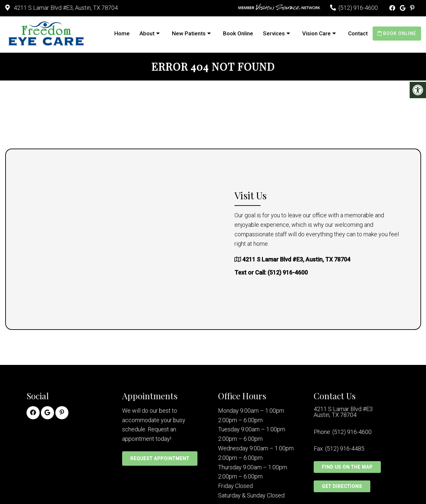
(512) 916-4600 (358, 8)
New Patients (189, 33)
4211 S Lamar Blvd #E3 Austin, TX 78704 (343, 412)
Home (122, 33)
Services (274, 33)
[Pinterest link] (412, 8)
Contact (358, 33)
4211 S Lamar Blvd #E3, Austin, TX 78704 (65, 8)
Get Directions (342, 486)
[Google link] (403, 8)
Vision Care (316, 33)
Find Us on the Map (347, 467)
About (147, 33)
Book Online (238, 33)
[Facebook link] (393, 8)
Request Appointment (160, 459)
